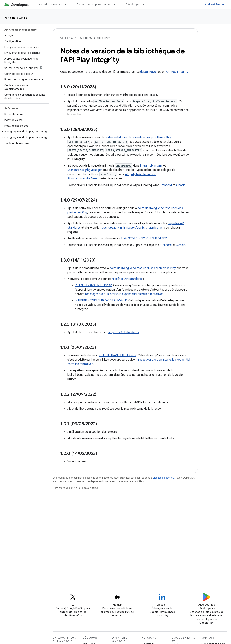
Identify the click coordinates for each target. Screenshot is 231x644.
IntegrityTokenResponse (140, 174)
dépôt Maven (149, 72)
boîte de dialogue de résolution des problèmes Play (138, 137)
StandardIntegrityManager (85, 170)
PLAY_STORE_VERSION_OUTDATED (144, 238)
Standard (166, 185)
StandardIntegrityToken (83, 179)
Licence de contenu (164, 478)
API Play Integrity (177, 72)
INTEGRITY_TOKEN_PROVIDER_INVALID (101, 301)
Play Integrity (16, 18)
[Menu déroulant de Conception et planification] (116, 4)
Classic (181, 185)
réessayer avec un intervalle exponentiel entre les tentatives (124, 294)
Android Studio (214, 4)
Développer (133, 4)
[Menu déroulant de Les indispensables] (67, 4)
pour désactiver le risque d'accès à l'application (133, 228)
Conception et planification (94, 4)
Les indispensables (50, 4)
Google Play (67, 38)
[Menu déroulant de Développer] (145, 4)
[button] (24, 132)
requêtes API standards (127, 279)
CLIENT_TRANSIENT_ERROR (93, 285)
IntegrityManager (151, 166)
